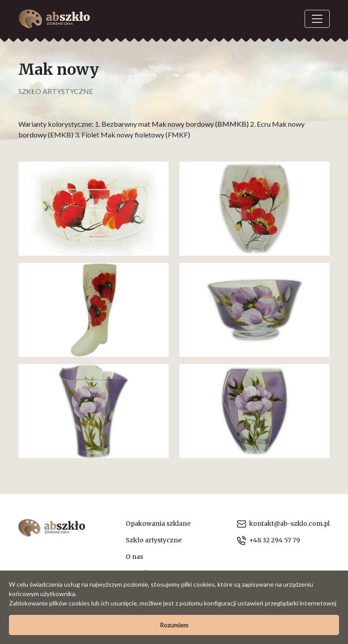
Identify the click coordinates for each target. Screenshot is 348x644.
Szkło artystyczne (56, 91)
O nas (134, 557)
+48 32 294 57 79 (269, 541)
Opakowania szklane (158, 524)
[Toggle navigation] (317, 19)
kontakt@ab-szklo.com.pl (283, 524)
